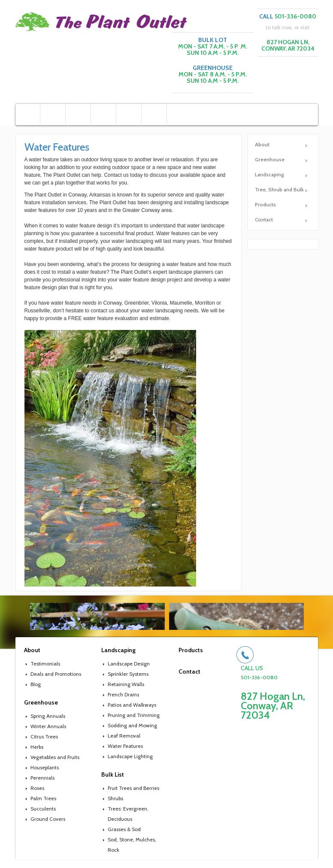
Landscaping (269, 174)
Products (265, 204)
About (262, 144)
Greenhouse (270, 159)
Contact (264, 219)
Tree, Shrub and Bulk (279, 189)
